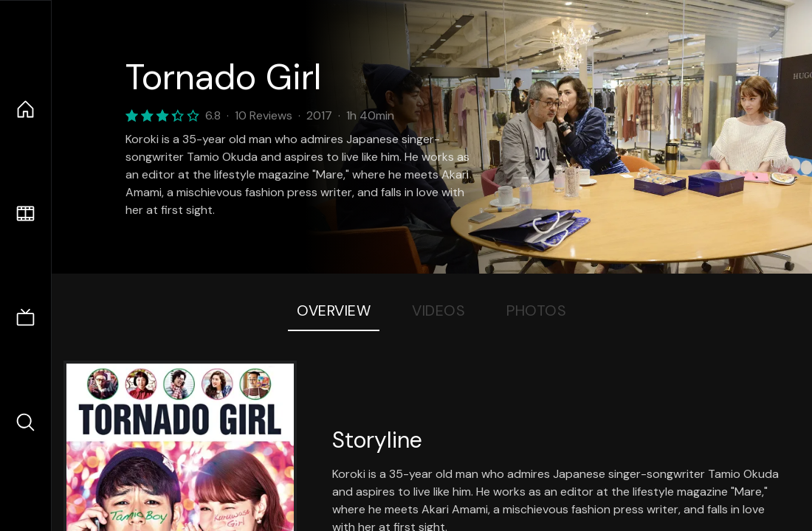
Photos (536, 310)
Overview (334, 310)
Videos (438, 310)
